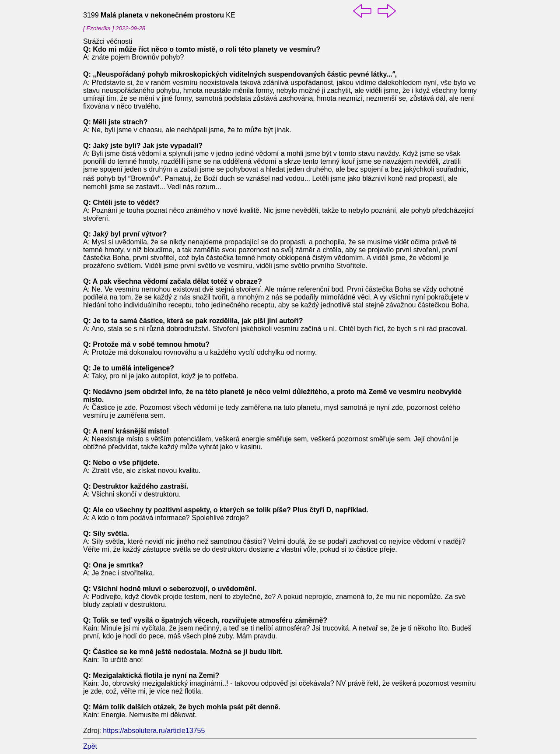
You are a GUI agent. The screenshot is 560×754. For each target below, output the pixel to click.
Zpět (90, 746)
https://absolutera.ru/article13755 (154, 731)
